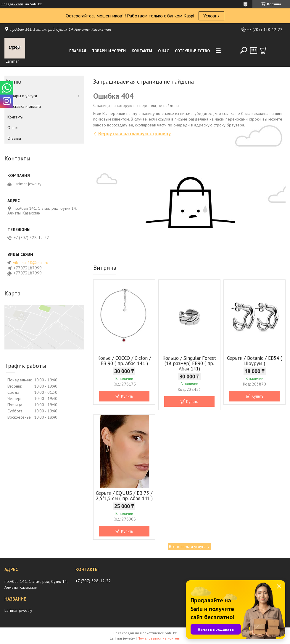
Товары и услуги (109, 51)
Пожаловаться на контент (159, 638)
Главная (78, 51)
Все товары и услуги (187, 547)
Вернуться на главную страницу (134, 134)
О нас (163, 51)
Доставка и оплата (24, 106)
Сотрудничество (192, 51)
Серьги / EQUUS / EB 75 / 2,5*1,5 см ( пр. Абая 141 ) (124, 496)
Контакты (142, 51)
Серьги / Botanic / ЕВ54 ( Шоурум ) (254, 361)
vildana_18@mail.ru (31, 263)
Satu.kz (171, 633)
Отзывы (14, 138)
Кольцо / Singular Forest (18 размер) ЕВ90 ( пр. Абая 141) (189, 363)
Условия (211, 16)
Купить (127, 396)
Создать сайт (12, 4)
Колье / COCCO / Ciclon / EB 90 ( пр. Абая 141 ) (124, 361)
